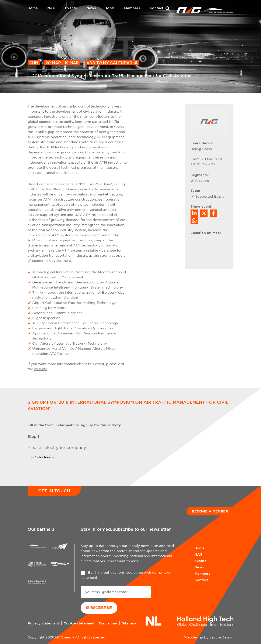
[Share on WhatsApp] (194, 221)
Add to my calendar (109, 63)
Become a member (210, 511)
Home (33, 8)
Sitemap (129, 623)
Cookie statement (79, 623)
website (40, 369)
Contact (156, 8)
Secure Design (221, 637)
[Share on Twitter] (204, 213)
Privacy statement (43, 623)
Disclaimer (108, 623)
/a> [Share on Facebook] (213, 213)
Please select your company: (59, 447)
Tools (110, 8)
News (91, 8)
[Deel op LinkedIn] (194, 213)
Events (71, 8)
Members (132, 8)
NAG (51, 8)
